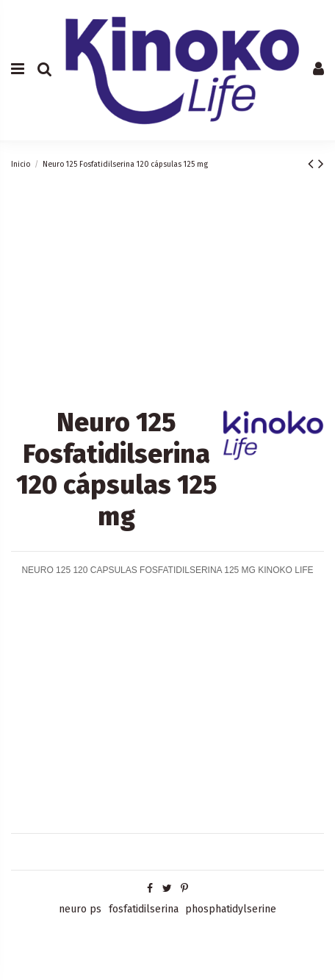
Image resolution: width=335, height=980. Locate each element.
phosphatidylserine (231, 909)
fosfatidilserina (144, 909)
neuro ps (80, 909)
